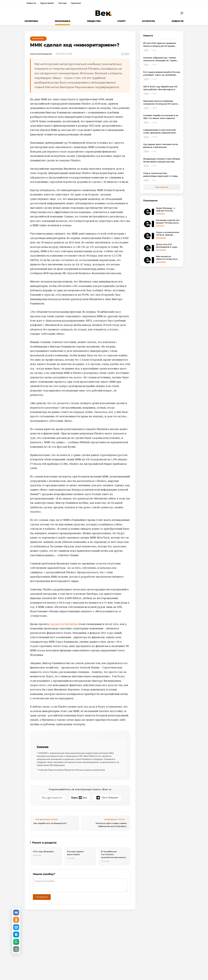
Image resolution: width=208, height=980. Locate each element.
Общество (94, 21)
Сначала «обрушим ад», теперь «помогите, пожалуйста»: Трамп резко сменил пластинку (160, 59)
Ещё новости (162, 187)
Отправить (42, 897)
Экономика (63, 21)
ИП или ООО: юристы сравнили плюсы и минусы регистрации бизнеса (160, 45)
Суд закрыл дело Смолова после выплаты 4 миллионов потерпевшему (161, 146)
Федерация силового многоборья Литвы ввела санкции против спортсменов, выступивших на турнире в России (162, 160)
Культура (149, 21)
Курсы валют (47, 3)
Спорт (121, 21)
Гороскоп (76, 3)
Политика (31, 21)
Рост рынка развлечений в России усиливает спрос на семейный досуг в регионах (162, 74)
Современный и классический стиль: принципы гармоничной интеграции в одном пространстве (159, 131)
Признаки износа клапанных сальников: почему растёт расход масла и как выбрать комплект (161, 103)
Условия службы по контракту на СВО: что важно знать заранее (161, 117)
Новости (31, 3)
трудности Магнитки (64, 624)
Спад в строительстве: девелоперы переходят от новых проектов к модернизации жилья (161, 175)
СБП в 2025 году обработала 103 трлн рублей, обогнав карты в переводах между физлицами (160, 88)
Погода (63, 3)
